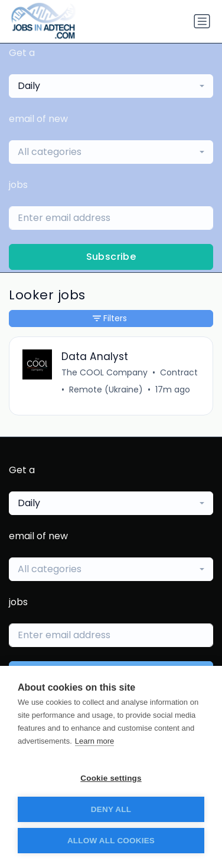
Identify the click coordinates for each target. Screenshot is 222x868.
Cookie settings (111, 778)
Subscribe (111, 257)
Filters (110, 318)
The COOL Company (105, 372)
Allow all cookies (111, 841)
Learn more (94, 741)
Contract (179, 372)
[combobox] (111, 86)
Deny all (111, 809)
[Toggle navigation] (202, 21)
